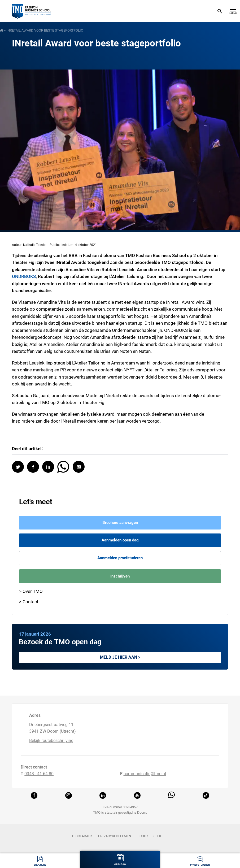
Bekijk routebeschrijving (51, 741)
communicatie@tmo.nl (145, 774)
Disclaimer (82, 836)
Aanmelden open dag (120, 540)
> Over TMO (31, 591)
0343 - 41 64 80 (39, 774)
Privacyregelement (116, 836)
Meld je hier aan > (120, 657)
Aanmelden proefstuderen (120, 558)
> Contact (29, 602)
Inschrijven (120, 576)
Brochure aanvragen (120, 523)
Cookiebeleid (151, 836)
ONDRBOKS (24, 276)
